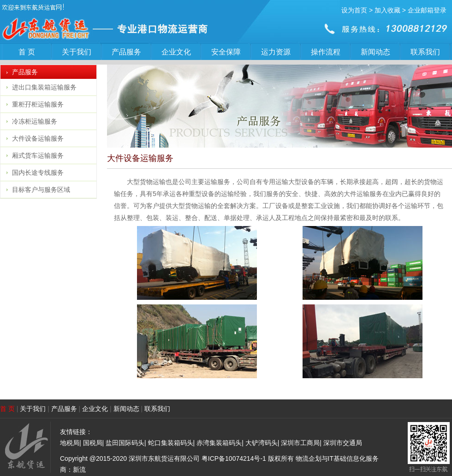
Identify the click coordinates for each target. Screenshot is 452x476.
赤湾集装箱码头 (219, 443)
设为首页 (354, 10)
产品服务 (126, 52)
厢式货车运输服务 (38, 155)
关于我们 (77, 52)
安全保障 (226, 52)
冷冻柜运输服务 (35, 121)
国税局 (93, 443)
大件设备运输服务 (38, 138)
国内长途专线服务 (38, 173)
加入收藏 (387, 10)
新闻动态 (375, 52)
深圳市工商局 (300, 443)
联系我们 (425, 52)
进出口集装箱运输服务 (44, 87)
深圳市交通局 (343, 443)
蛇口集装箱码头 (171, 443)
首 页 (27, 52)
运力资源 (276, 52)
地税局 (70, 443)
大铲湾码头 (262, 443)
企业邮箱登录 (427, 10)
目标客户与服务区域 (41, 190)
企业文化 (176, 52)
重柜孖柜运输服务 (38, 104)
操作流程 (326, 52)
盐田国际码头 (125, 443)
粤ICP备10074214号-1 (234, 458)
